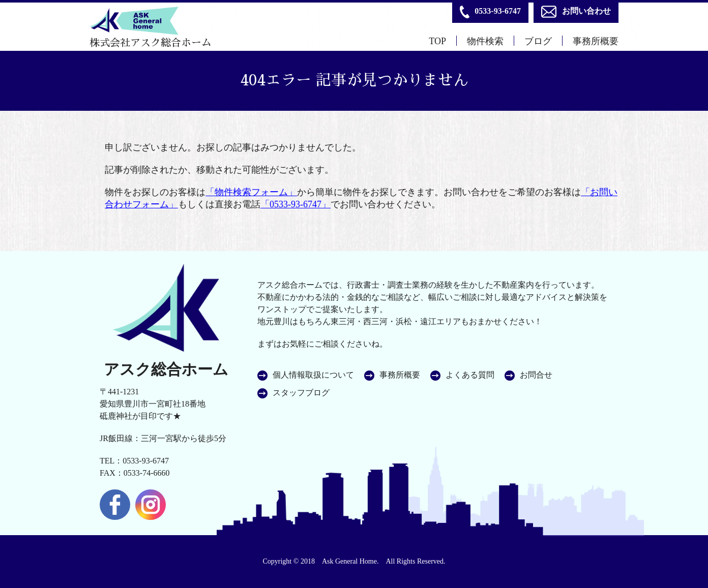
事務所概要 (596, 41)
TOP (437, 41)
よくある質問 (470, 375)
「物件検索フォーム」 (251, 192)
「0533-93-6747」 (296, 204)
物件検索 (485, 41)
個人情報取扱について (313, 375)
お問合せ (536, 375)
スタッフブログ (301, 393)
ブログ (538, 41)
